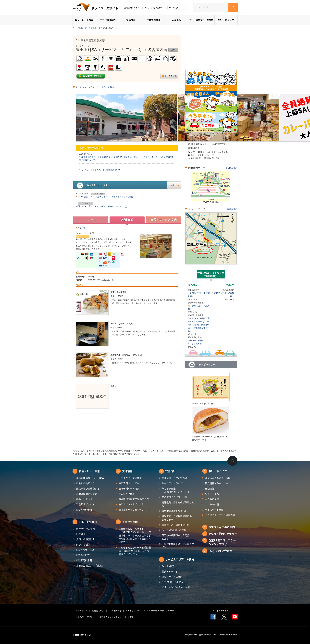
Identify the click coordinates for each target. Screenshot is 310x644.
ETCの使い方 (83, 555)
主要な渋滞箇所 (127, 494)
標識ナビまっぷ (84, 499)
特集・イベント (170, 571)
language (174, 8)
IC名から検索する (85, 483)
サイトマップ (81, 611)
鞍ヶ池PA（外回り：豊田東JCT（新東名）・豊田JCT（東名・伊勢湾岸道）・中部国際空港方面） (199, 325)
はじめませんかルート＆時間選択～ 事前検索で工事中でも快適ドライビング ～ (135, 551)
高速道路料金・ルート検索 (90, 478)
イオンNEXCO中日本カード (176, 587)
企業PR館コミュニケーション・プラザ (222, 542)
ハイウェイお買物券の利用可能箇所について (100, 170)
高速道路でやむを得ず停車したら (178, 504)
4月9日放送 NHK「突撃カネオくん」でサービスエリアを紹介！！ (107, 197)
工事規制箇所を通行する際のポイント (178, 545)
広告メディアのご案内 (222, 527)
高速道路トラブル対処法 (174, 478)
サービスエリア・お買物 (201, 20)
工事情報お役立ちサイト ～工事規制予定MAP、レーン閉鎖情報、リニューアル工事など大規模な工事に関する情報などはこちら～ (135, 535)
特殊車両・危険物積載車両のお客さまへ (177, 518)
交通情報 (131, 20)
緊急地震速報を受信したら (176, 511)
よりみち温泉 (212, 499)
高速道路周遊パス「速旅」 (90, 565)
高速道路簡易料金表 (87, 494)
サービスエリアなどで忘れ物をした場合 (95, 87)
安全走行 (176, 20)
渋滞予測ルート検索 (129, 488)
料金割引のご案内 (86, 529)
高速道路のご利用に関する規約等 (107, 611)
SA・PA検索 (168, 566)
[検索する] (233, 7)
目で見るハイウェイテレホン (134, 510)
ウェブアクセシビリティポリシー (159, 611)
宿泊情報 (210, 488)
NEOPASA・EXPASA (172, 582)
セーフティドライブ (172, 483)
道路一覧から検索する (88, 488)
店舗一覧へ (82, 228)
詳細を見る (232, 209)
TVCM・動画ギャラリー (223, 534)
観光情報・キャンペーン (218, 483)
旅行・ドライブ (226, 20)
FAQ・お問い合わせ (154, 8)
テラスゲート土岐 (214, 510)
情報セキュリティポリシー (112, 617)
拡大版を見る (231, 168)
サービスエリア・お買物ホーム (87, 28)
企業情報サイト (132, 8)
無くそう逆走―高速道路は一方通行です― (177, 490)
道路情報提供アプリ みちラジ (134, 499)
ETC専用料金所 (84, 510)
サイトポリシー (133, 611)
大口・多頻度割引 (86, 539)
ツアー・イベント (214, 494)
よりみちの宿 (212, 504)
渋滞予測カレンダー (129, 483)
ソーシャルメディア (219, 611)
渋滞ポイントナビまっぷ (131, 504)
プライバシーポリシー (85, 617)
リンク (131, 617)
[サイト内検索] (211, 7)
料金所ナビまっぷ (86, 504)
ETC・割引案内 (108, 20)
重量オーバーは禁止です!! (175, 525)
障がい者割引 (83, 544)
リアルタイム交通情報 (130, 478)
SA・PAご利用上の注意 (174, 530)
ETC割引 (81, 534)
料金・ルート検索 (84, 20)
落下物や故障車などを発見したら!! (176, 537)
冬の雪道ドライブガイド (174, 497)
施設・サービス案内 (172, 577)
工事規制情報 (154, 20)
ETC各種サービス (85, 550)
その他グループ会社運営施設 (220, 515)
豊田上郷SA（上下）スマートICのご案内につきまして (100, 206)
